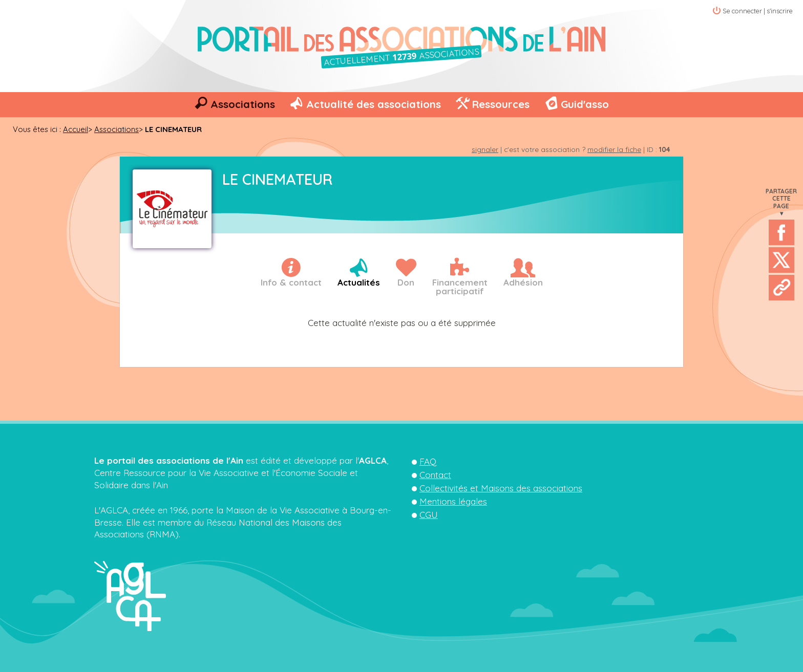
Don (406, 282)
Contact (435, 475)
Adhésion (523, 282)
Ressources (501, 104)
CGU (429, 515)
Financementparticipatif (460, 287)
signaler (485, 149)
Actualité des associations (374, 104)
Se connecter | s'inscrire (758, 11)
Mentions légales (453, 501)
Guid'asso (585, 104)
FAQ (428, 461)
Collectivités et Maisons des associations (501, 488)
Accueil (76, 129)
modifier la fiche (614, 149)
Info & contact (291, 282)
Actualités (359, 282)
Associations (243, 104)
